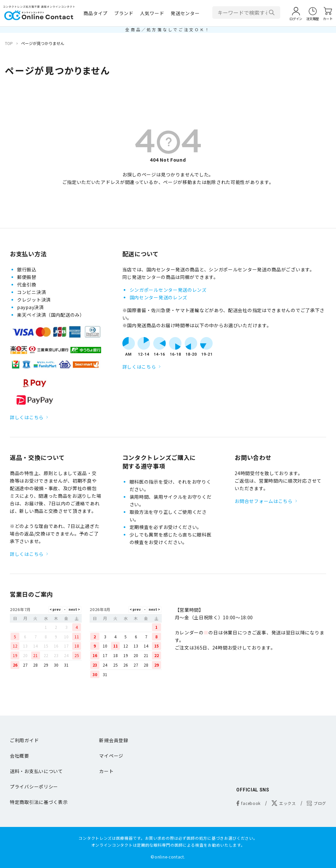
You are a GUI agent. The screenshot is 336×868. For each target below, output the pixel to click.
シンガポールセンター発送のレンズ (168, 290)
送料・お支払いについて (36, 771)
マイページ (111, 756)
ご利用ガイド (24, 740)
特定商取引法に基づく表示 (39, 802)
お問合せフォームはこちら (263, 501)
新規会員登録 (114, 740)
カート (106, 771)
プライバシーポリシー (34, 787)
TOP (9, 43)
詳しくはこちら (27, 417)
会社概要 (20, 756)
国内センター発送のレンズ (158, 297)
